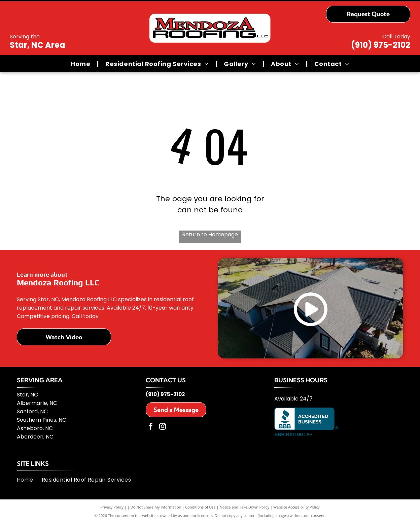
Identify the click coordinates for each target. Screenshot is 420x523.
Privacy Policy (112, 507)
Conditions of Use (200, 507)
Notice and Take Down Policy (245, 507)
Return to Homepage (210, 234)
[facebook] (151, 427)
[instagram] (163, 427)
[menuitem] (81, 64)
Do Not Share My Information (156, 507)
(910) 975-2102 (381, 45)
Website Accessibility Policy (296, 507)
